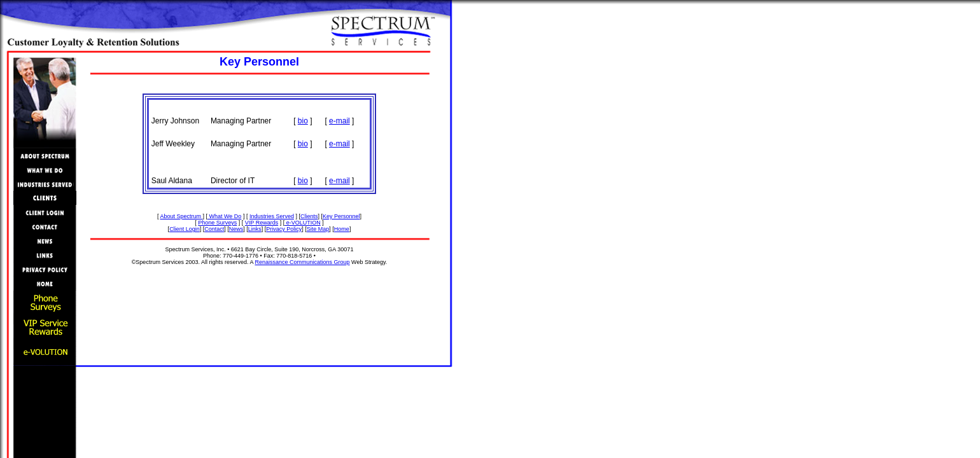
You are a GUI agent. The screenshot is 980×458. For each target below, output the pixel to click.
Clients (309, 216)
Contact (214, 229)
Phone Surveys (217, 223)
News (236, 229)
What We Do (224, 216)
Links (255, 229)
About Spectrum (181, 216)
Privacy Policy (284, 229)
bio (303, 121)
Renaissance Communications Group (302, 262)
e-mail (339, 121)
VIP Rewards (262, 223)
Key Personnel (341, 216)
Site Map (318, 229)
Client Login (185, 229)
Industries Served (272, 216)
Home (342, 229)
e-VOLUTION (303, 223)
